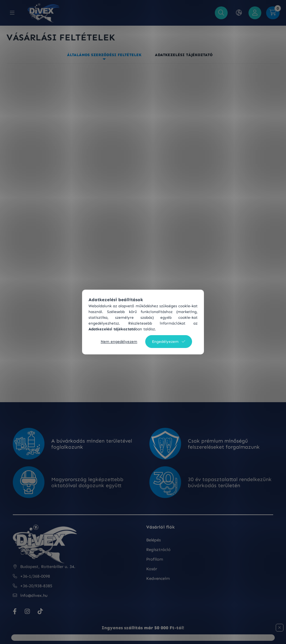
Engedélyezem (165, 342)
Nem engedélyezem (119, 342)
